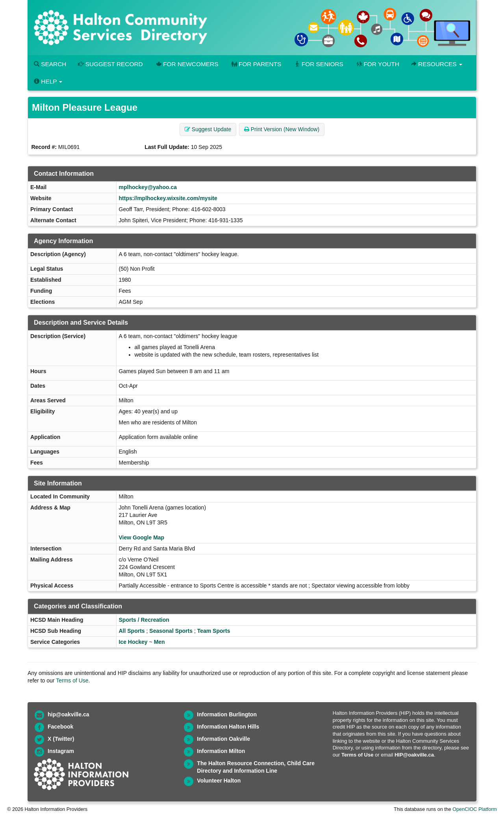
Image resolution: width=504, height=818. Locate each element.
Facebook (60, 727)
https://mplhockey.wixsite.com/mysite (168, 198)
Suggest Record (110, 64)
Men (159, 642)
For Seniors (318, 64)
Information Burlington (227, 714)
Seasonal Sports (171, 631)
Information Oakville (223, 739)
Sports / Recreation (144, 620)
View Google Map (142, 537)
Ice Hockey (133, 642)
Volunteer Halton (219, 781)
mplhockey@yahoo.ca (148, 187)
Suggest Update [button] (208, 129)
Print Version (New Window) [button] (282, 129)
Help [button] (48, 81)
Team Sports (214, 631)
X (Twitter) (61, 739)
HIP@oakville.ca (414, 755)
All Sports (132, 631)
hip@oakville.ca (68, 714)
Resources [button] (437, 64)
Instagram (61, 751)
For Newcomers (187, 64)
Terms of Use (72, 680)
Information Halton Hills (228, 727)
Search (50, 64)
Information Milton (221, 751)
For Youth (377, 64)
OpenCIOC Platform (475, 809)
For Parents (256, 64)
